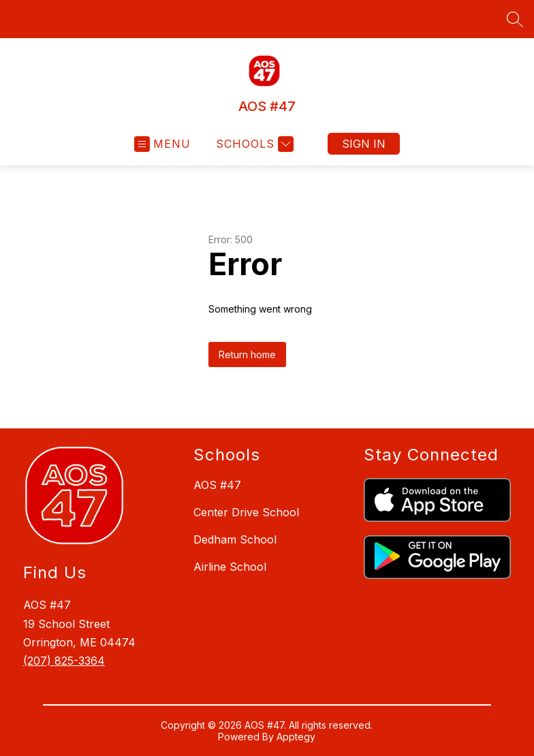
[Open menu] (162, 144)
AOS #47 (217, 485)
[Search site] (515, 19)
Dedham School (235, 539)
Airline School (230, 567)
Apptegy (296, 737)
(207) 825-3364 (64, 661)
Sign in (364, 144)
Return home (247, 355)
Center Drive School (246, 512)
